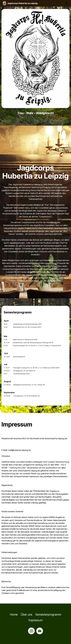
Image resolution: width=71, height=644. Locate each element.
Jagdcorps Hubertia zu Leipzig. (23, 3)
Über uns (27, 615)
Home (14, 615)
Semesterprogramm (48, 615)
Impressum (36, 620)
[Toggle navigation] (67, 3)
